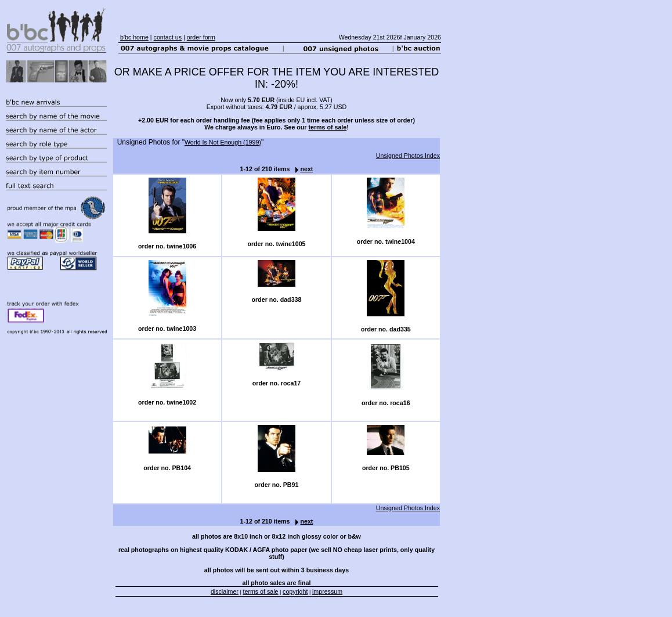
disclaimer (225, 591)
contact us (168, 37)
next (301, 169)
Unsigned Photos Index (408, 156)
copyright (295, 591)
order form (201, 37)
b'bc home (134, 37)
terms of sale (327, 127)
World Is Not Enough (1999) (223, 142)
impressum (327, 591)
